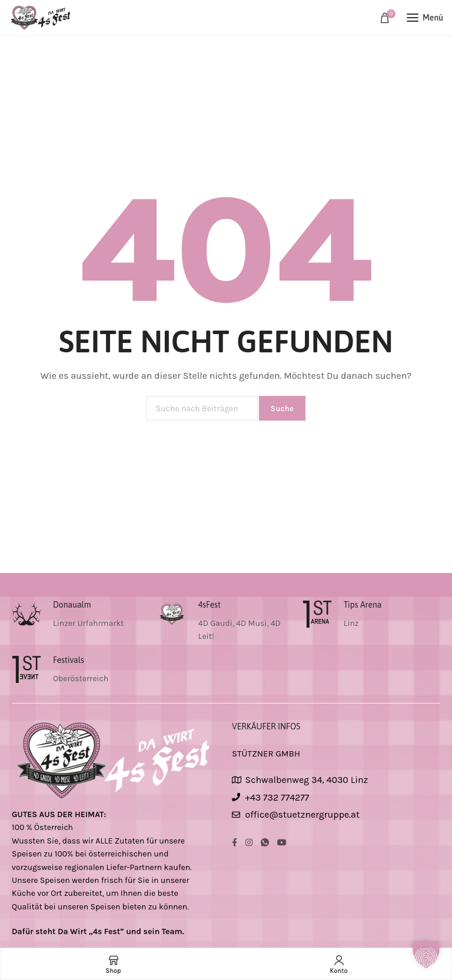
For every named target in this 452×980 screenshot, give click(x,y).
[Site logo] (41, 17)
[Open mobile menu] (425, 18)
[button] (426, 954)
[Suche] (202, 408)
